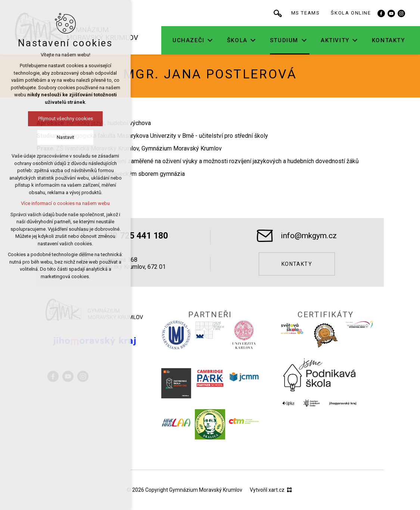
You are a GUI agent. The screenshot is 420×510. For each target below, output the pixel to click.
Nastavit (41, 137)
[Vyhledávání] (287, 13)
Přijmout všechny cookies (41, 119)
